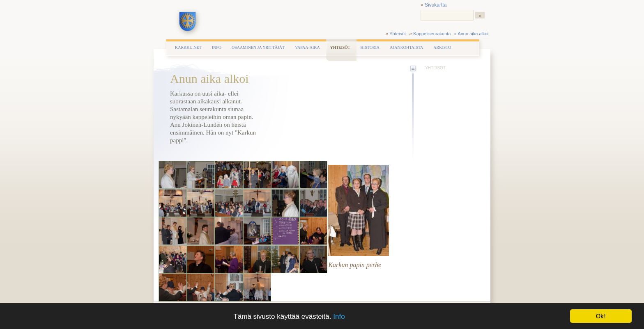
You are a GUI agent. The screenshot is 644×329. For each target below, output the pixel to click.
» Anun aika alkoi (471, 34)
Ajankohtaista (406, 47)
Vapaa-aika (307, 47)
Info (339, 316)
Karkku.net (188, 47)
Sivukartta (436, 5)
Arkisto (442, 47)
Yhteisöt (398, 34)
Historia (370, 47)
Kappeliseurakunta (432, 34)
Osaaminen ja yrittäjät (258, 47)
